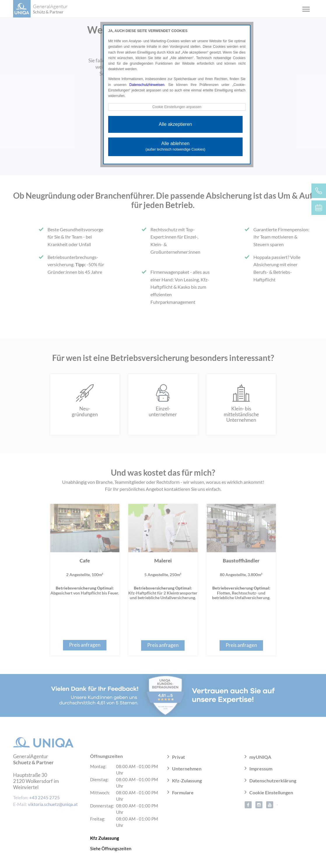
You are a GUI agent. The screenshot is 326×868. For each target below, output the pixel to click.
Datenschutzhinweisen (147, 85)
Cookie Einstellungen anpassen (177, 107)
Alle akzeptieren (176, 124)
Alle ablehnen (175, 146)
